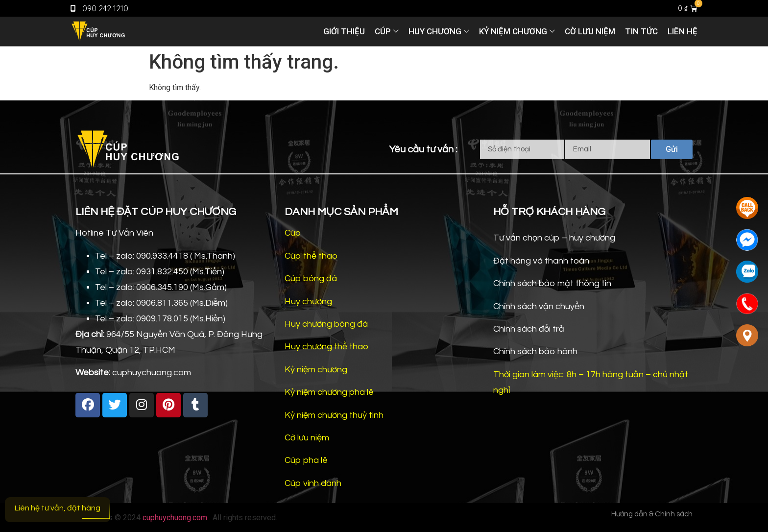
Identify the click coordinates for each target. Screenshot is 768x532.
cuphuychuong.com (175, 518)
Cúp (383, 31)
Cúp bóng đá (311, 278)
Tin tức (641, 31)
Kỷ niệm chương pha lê (329, 392)
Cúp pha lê (306, 460)
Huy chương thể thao (326, 347)
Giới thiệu (344, 31)
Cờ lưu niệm (590, 31)
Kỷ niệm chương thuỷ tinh (334, 415)
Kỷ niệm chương (513, 31)
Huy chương (435, 31)
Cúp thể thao (311, 256)
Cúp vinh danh (313, 483)
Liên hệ (683, 31)
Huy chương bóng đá (326, 324)
